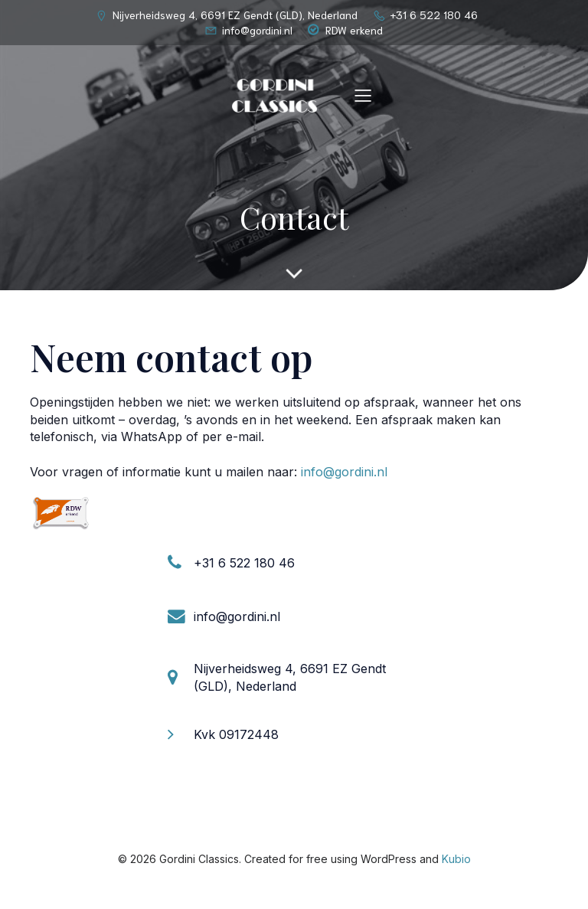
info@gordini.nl (344, 472)
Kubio (456, 859)
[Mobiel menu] (363, 95)
